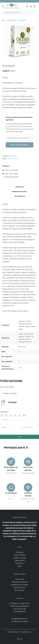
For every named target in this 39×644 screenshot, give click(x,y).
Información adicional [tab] (20, 192)
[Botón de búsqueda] (34, 13)
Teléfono (9, 496)
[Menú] (3, 6)
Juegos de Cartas (19, 558)
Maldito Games (13, 159)
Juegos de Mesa (20, 555)
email (12, 499)
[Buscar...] (17, 13)
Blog (19, 566)
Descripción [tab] (19, 187)
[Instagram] (21, 639)
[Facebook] (18, 639)
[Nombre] (10, 430)
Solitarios (14, 156)
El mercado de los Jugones (12, 8)
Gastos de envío (20, 587)
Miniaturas (19, 552)
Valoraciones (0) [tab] (20, 196)
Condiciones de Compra (20, 585)
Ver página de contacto (19, 621)
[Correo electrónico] (30, 430)
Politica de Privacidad (20, 582)
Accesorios (20, 563)
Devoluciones (20, 590)
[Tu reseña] (19, 423)
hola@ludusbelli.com (20, 619)
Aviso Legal (20, 579)
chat (15, 496)
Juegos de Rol (20, 561)
